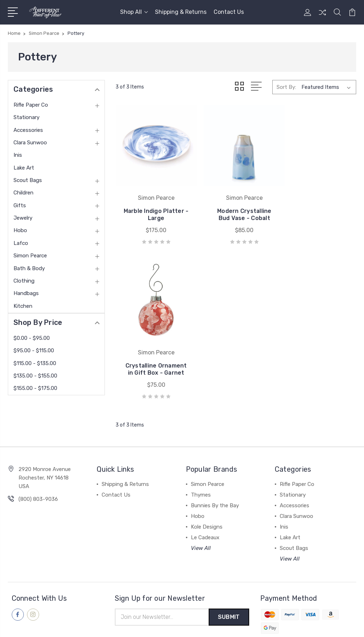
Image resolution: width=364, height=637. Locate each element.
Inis (18, 155)
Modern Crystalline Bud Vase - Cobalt (236, 216)
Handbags (26, 293)
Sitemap (101, 625)
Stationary (26, 117)
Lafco (21, 243)
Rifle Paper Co (31, 105)
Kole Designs (207, 493)
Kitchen (23, 306)
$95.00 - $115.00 (34, 350)
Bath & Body (29, 268)
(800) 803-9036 (38, 466)
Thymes (201, 461)
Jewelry (23, 218)
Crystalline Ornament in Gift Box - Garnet (318, 212)
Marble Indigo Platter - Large (153, 216)
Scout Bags (28, 180)
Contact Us (229, 12)
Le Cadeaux (205, 504)
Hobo (20, 230)
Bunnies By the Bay (215, 472)
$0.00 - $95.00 (32, 338)
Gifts (20, 205)
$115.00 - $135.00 (35, 363)
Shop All (134, 12)
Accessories (28, 130)
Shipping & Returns (181, 12)
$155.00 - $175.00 (35, 388)
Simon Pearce (30, 256)
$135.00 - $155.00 (35, 376)
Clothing (24, 281)
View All (201, 515)
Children (23, 193)
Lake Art (24, 168)
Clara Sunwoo (30, 143)
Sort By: (286, 87)
